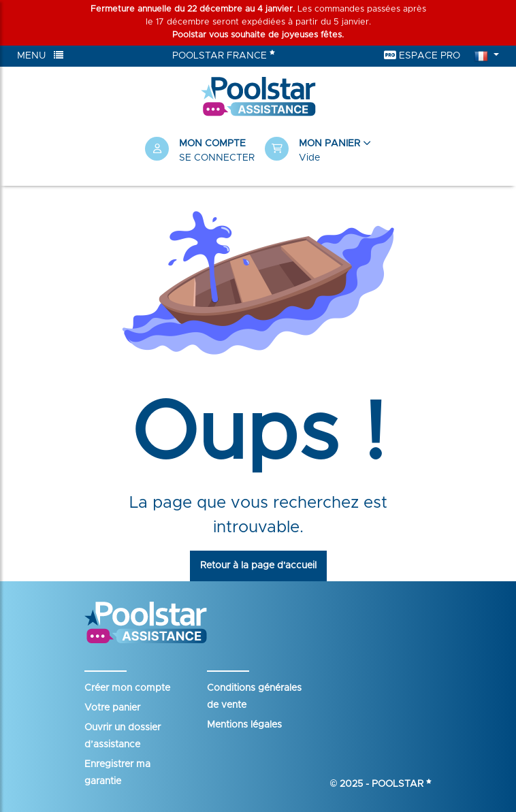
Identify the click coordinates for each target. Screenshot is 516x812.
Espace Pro (422, 55)
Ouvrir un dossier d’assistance (123, 736)
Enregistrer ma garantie (117, 773)
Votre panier (112, 708)
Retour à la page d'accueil (258, 566)
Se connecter (217, 158)
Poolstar (402, 784)
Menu (40, 55)
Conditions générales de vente (254, 697)
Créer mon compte (127, 688)
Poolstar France (224, 54)
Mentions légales (244, 725)
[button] (318, 151)
